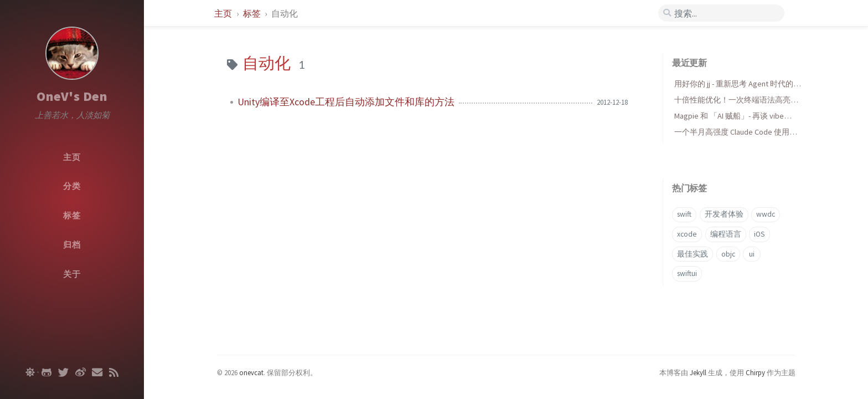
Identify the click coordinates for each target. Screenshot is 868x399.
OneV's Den (72, 96)
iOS (759, 234)
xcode (687, 234)
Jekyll (698, 372)
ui (752, 254)
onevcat (251, 372)
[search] (721, 13)
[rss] (114, 372)
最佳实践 (693, 254)
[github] (46, 372)
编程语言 (726, 234)
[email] (97, 372)
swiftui (687, 273)
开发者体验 (724, 214)
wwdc (766, 214)
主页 (224, 13)
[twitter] (63, 372)
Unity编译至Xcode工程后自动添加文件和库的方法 (346, 102)
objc (728, 254)
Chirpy (755, 372)
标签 (253, 13)
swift (684, 214)
